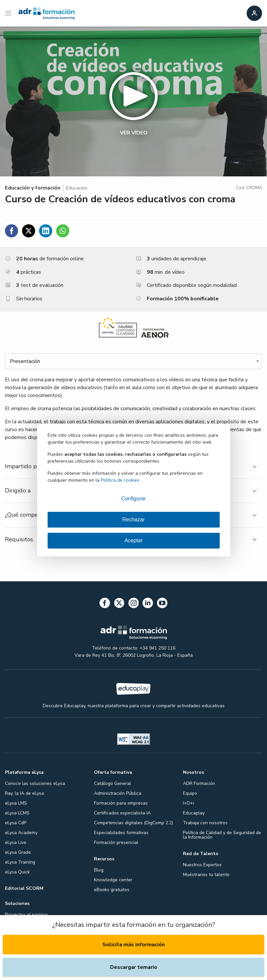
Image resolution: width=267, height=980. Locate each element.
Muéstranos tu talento (206, 875)
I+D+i (189, 803)
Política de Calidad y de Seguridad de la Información (222, 835)
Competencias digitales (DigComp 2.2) (133, 823)
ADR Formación (199, 783)
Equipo (190, 793)
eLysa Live (16, 842)
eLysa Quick (17, 872)
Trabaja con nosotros (205, 823)
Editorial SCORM (24, 888)
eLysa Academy (21, 833)
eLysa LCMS (17, 813)
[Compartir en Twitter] (29, 231)
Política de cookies (120, 480)
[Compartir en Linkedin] (46, 231)
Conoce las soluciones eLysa (35, 783)
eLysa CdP (16, 823)
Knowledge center (113, 880)
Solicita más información (134, 945)
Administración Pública (118, 793)
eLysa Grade (18, 852)
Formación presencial (116, 842)
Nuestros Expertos (202, 865)
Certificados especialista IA (122, 813)
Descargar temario (134, 967)
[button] (133, 101)
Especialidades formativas (121, 833)
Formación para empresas (121, 803)
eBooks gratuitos (112, 890)
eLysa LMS (16, 803)
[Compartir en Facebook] (11, 231)
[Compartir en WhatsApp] (63, 231)
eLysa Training (20, 862)
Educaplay (194, 813)
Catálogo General (112, 783)
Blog (99, 870)
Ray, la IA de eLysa (24, 793)
